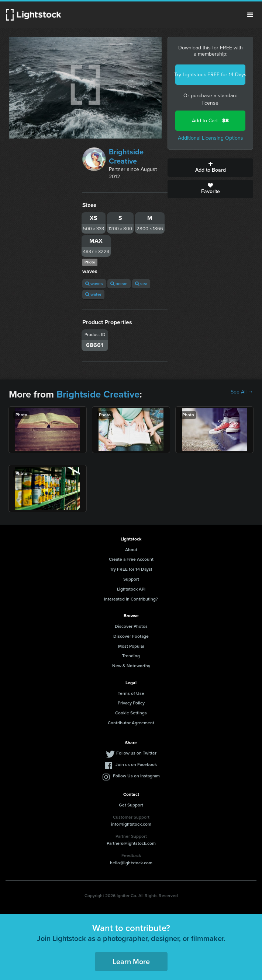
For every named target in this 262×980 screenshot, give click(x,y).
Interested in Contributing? (131, 599)
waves (94, 284)
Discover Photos (131, 626)
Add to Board (210, 168)
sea (141, 284)
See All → (242, 392)
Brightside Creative (126, 156)
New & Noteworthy (131, 666)
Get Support (131, 805)
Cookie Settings (131, 713)
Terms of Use (131, 693)
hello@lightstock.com (131, 863)
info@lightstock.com (131, 824)
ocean (119, 284)
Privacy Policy (131, 703)
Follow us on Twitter (136, 753)
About (131, 550)
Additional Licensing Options (211, 138)
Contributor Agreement (131, 723)
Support (131, 579)
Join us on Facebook (136, 764)
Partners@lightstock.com (131, 843)
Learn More (131, 962)
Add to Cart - (210, 121)
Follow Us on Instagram (136, 776)
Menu (250, 15)
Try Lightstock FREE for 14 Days (210, 75)
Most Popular (131, 646)
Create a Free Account (131, 559)
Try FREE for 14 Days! (131, 569)
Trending (131, 656)
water (93, 294)
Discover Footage (131, 636)
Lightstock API (131, 589)
